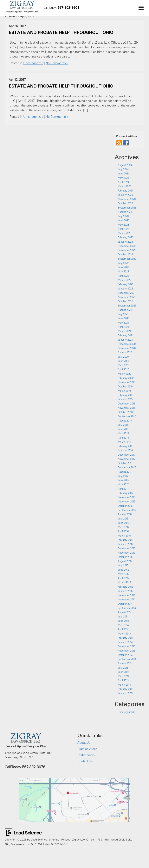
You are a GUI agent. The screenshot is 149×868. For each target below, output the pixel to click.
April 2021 (123, 327)
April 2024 (123, 182)
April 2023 (123, 229)
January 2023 (125, 242)
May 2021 (123, 323)
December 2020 (127, 344)
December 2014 (126, 595)
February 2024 (126, 191)
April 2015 (123, 578)
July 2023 (123, 216)
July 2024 (123, 169)
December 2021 (127, 293)
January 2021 (125, 340)
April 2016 (123, 531)
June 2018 (123, 429)
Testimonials (86, 755)
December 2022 (127, 246)
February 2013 (125, 689)
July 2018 (123, 425)
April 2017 (123, 489)
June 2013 (123, 672)
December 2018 (127, 404)
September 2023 (127, 208)
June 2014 (123, 621)
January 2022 (125, 288)
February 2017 (125, 493)
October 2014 (125, 604)
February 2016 (125, 540)
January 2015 (125, 591)
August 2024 (125, 165)
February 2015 (125, 587)
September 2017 (127, 467)
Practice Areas (87, 749)
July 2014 (123, 616)
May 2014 (123, 625)
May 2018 (123, 433)
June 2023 (124, 220)
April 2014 (123, 629)
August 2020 (125, 352)
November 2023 (127, 199)
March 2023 (124, 233)
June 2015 (123, 570)
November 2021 (127, 297)
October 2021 (125, 301)
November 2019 (126, 382)
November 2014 (126, 599)
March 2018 (124, 442)
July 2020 (123, 357)
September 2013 (127, 659)
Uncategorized (33, 63)
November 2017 (126, 459)
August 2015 (125, 561)
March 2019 (124, 391)
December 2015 (126, 548)
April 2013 (123, 680)
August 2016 (125, 514)
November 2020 (127, 348)
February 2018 (126, 446)
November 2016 (126, 501)
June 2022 (124, 267)
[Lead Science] (23, 832)
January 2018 (125, 450)
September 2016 (127, 510)
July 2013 (123, 668)
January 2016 (125, 544)
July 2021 (123, 314)
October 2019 (125, 386)
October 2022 (125, 254)
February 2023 (126, 237)
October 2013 (125, 655)
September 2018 (127, 416)
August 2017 (125, 472)
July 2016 (123, 519)
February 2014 (125, 638)
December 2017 (126, 455)
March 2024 (124, 186)
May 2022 (123, 271)
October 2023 (125, 203)
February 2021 (126, 335)
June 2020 (124, 361)
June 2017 (123, 480)
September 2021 (127, 306)
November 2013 (126, 651)
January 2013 (125, 693)
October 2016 (125, 506)
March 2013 (124, 685)
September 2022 (127, 259)
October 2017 (125, 463)
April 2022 (123, 276)
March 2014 (124, 634)
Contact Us (85, 761)
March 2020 (124, 374)
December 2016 (126, 497)
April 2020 (123, 369)
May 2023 (123, 225)
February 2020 (126, 378)
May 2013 (123, 676)
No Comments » (57, 63)
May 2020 (123, 365)
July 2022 (123, 263)
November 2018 (127, 408)
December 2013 (126, 646)
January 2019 (125, 399)
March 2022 (124, 280)
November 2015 (126, 553)
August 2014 (125, 612)
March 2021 (124, 331)
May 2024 (123, 178)
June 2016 (123, 523)
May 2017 (123, 484)
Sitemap (54, 839)
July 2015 (123, 565)
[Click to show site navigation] (141, 8)
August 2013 (125, 663)
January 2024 (125, 195)
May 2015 (123, 574)
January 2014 (125, 642)
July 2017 (123, 476)
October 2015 (125, 557)
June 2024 (124, 173)
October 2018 (125, 412)
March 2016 (124, 536)
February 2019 (125, 395)
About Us (84, 743)
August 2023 (125, 212)
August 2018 (125, 421)
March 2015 (124, 582)
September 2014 (127, 608)
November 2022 (127, 250)
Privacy (66, 839)
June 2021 (124, 318)
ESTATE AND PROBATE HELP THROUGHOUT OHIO (61, 32)
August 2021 (125, 310)
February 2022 (126, 284)
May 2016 (123, 527)
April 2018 (123, 438)
